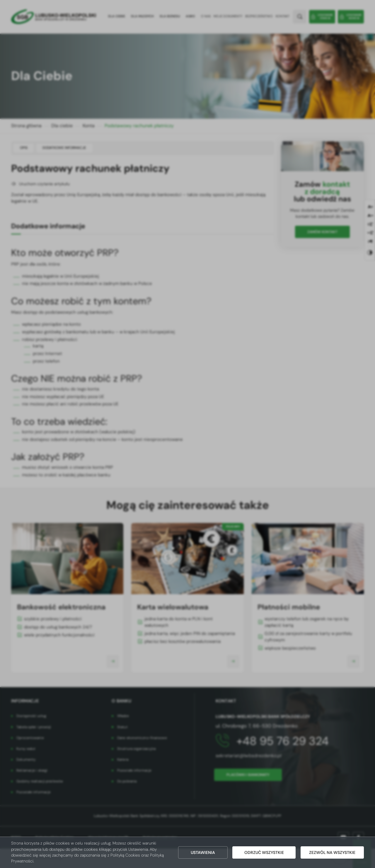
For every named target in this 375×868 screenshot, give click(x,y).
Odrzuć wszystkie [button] (264, 852)
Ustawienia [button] (203, 852)
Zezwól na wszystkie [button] (332, 852)
